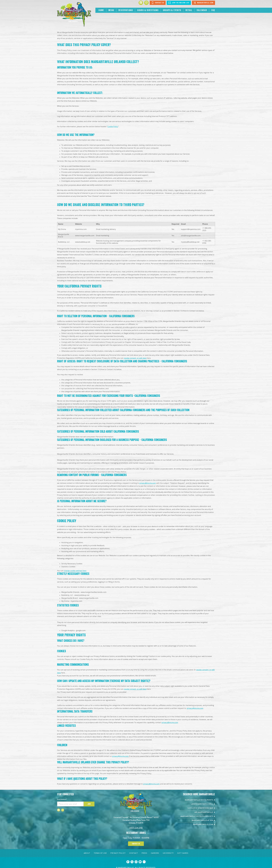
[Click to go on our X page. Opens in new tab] (132, 862)
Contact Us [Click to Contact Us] (158, 3)
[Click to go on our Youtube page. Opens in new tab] (140, 862)
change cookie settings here (75, 571)
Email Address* (62, 799)
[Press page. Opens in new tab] (144, 853)
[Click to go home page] (74, 14)
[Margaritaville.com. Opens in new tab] (196, 824)
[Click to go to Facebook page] (141, 3)
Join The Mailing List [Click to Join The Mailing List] (179, 3)
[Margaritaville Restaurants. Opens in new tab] (196, 800)
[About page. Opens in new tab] (87, 853)
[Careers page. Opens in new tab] (155, 853)
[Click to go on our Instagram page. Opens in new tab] (136, 862)
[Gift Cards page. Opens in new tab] (183, 853)
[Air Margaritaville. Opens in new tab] (196, 812)
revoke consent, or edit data (135, 358)
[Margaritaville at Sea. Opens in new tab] (196, 820)
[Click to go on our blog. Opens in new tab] (144, 862)
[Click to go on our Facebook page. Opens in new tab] (128, 862)
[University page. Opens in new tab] (168, 853)
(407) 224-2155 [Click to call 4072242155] (136, 828)
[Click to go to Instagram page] (146, 3)
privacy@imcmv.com (148, 483)
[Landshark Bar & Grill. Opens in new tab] (196, 804)
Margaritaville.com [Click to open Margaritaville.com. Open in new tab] (203, 3)
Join (89, 804)
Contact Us (136, 844)
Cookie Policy (113, 127)
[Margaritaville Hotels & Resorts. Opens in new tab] (196, 816)
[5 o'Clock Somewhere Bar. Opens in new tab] (196, 808)
